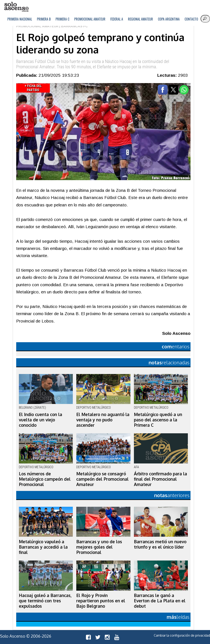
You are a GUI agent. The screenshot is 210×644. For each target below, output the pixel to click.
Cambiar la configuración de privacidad (182, 635)
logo (16, 7)
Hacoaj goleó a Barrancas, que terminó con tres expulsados (45, 601)
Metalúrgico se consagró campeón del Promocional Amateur (102, 479)
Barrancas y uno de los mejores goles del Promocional (99, 547)
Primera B (44, 19)
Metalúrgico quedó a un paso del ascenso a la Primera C (158, 420)
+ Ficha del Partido (33, 88)
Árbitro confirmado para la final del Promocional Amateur (160, 479)
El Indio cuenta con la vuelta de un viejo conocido (41, 420)
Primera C (62, 19)
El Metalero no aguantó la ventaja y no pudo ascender (103, 420)
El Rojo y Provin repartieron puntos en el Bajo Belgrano (101, 601)
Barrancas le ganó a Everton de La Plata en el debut (160, 601)
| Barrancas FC (73, 26)
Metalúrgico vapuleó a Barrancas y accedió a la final (43, 547)
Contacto (191, 19)
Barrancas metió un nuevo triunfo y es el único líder (160, 544)
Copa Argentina (169, 19)
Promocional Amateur (90, 19)
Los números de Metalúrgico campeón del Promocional (45, 479)
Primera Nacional (20, 19)
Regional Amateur (140, 19)
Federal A (117, 19)
